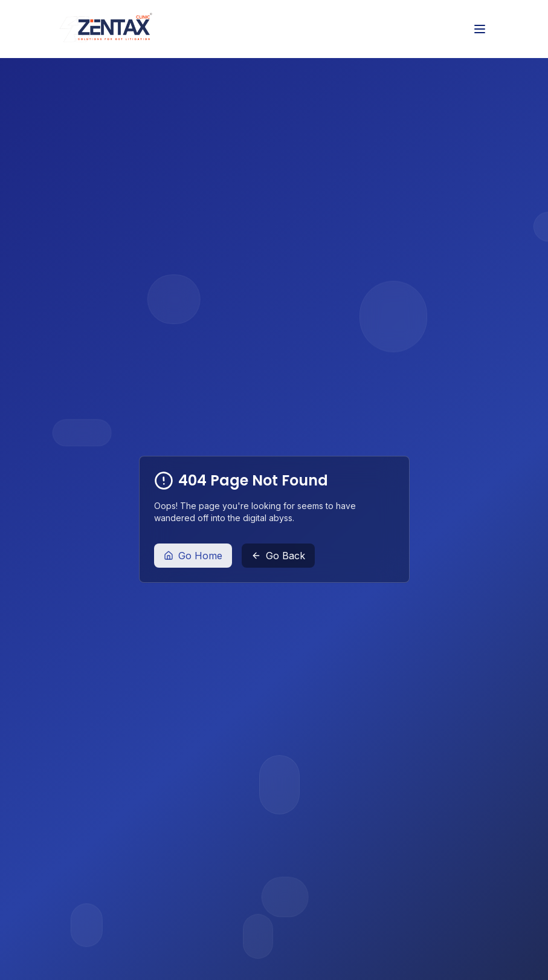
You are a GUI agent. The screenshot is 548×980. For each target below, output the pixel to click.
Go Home (193, 556)
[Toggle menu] (480, 29)
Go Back (278, 556)
